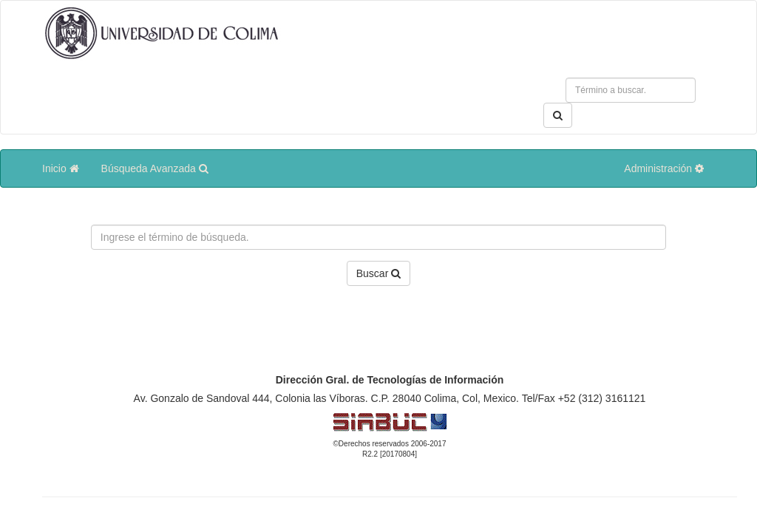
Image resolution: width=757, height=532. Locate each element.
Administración (664, 168)
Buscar (378, 273)
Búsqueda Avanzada (155, 168)
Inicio (61, 168)
